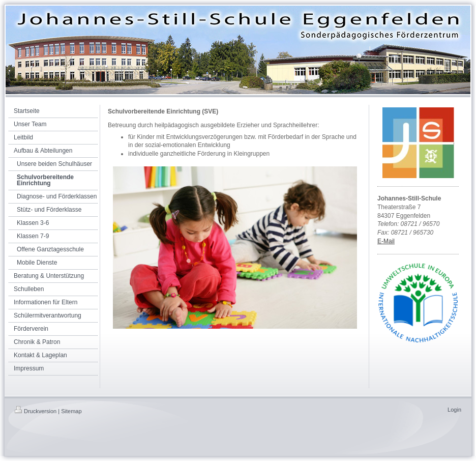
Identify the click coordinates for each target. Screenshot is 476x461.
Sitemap (71, 411)
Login (454, 410)
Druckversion (36, 411)
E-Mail (386, 241)
